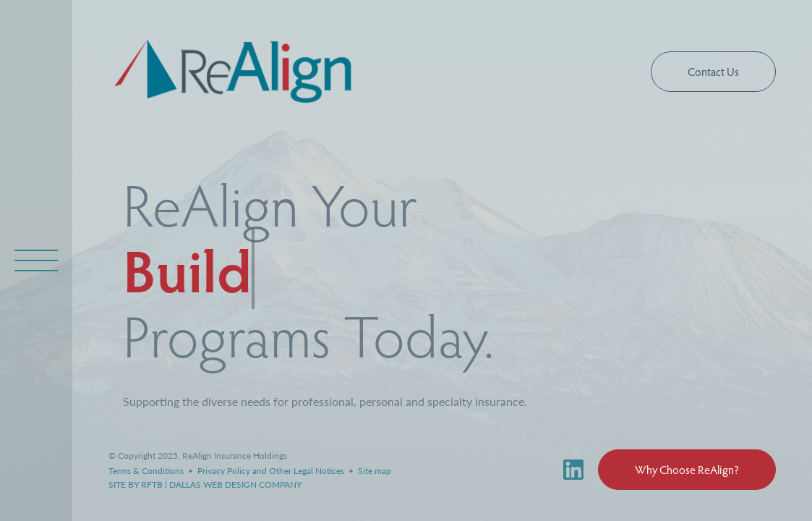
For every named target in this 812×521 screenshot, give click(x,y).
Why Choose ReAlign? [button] (687, 469)
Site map (375, 471)
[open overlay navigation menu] (36, 260)
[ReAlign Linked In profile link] (581, 470)
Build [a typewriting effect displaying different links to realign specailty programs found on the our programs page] (187, 268)
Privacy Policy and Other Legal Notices (272, 471)
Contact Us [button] (713, 71)
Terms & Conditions (147, 471)
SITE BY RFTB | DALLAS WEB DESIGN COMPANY (205, 484)
